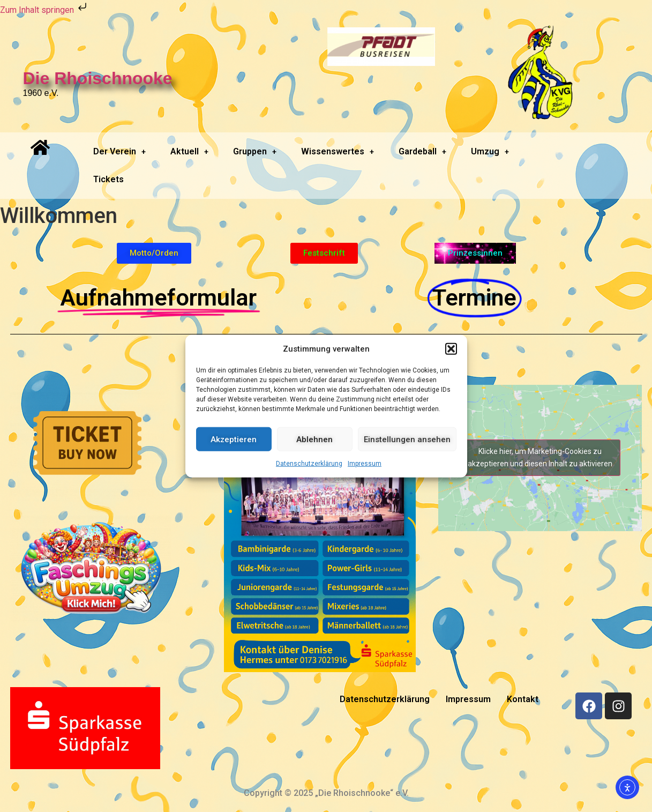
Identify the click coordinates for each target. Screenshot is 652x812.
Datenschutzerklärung (309, 464)
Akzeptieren (234, 439)
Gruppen (255, 151)
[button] (451, 349)
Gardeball (422, 151)
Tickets (108, 179)
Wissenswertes (338, 151)
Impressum (365, 464)
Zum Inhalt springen (44, 10)
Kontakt (523, 699)
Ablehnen (314, 439)
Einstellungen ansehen (407, 439)
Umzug (490, 151)
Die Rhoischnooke (98, 78)
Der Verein (119, 151)
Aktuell (189, 151)
